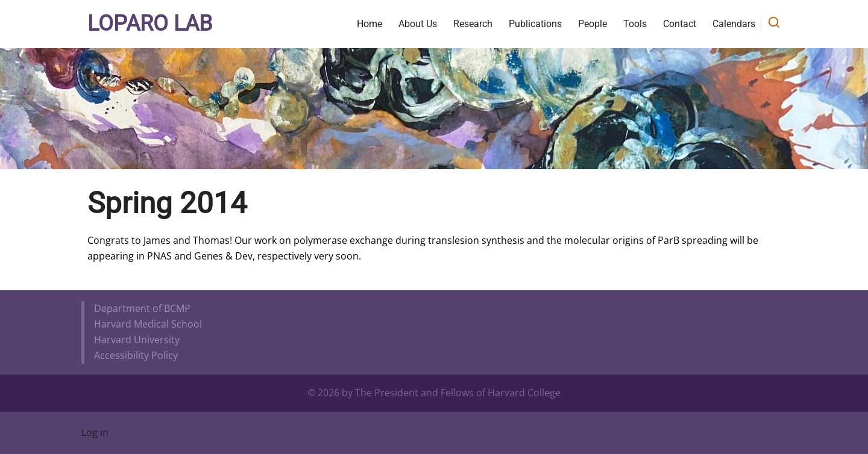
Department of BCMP (142, 308)
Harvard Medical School (148, 324)
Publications (535, 24)
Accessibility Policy (136, 355)
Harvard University (137, 340)
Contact (680, 24)
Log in (95, 432)
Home (370, 24)
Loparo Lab (150, 23)
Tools (635, 24)
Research (473, 24)
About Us (418, 24)
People (593, 24)
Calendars (734, 24)
